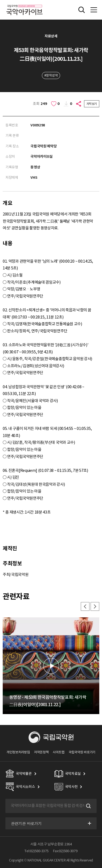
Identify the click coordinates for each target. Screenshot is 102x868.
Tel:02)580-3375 (36, 851)
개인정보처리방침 (18, 752)
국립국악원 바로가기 (82, 752)
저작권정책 (41, 752)
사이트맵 (59, 752)
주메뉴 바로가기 (0, 0)
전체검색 (82, 10)
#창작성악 (51, 75)
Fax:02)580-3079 (65, 851)
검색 (88, 806)
